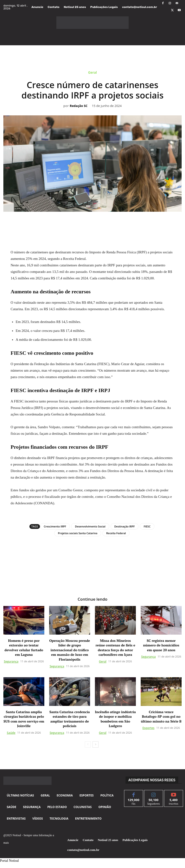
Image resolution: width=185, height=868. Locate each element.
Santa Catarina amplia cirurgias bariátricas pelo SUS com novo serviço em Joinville (24, 719)
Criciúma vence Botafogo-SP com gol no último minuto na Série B (161, 716)
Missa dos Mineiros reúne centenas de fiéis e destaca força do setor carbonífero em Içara (115, 647)
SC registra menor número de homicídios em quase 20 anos (161, 645)
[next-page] (96, 744)
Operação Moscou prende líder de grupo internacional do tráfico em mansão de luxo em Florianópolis (69, 650)
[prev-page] (88, 744)
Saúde (11, 733)
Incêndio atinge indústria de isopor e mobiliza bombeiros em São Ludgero (115, 719)
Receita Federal (116, 533)
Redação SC (79, 106)
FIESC (147, 526)
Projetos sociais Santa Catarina (78, 533)
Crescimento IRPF (55, 526)
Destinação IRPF (125, 526)
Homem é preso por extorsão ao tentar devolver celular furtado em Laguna (24, 647)
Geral (92, 73)
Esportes (148, 728)
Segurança (11, 661)
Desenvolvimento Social (90, 526)
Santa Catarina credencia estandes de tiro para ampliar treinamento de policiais (70, 719)
